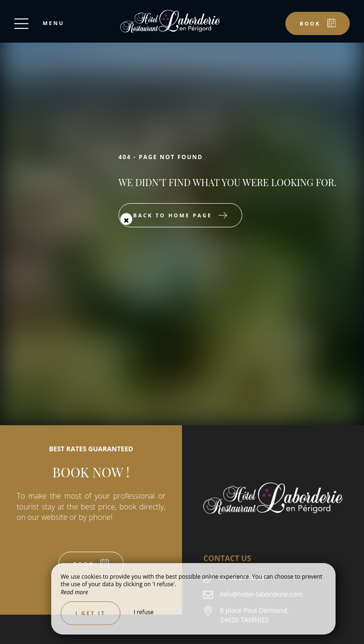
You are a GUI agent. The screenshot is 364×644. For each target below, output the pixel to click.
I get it (91, 613)
